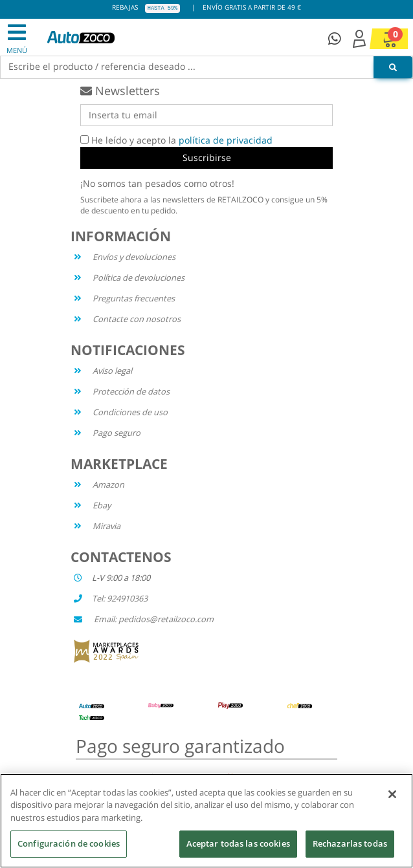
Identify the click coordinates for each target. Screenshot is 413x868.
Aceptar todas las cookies (238, 844)
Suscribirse (207, 157)
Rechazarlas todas (350, 844)
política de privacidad (226, 140)
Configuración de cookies (69, 844)
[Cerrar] (392, 794)
